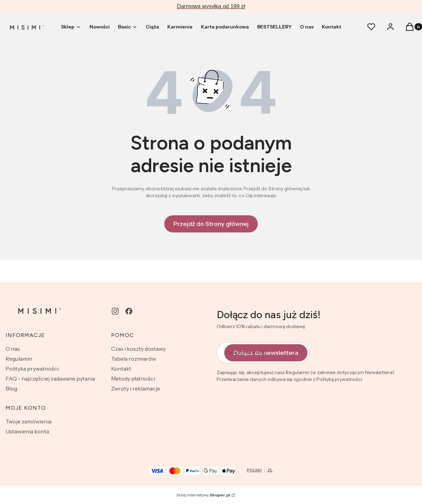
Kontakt (121, 369)
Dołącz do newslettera (266, 353)
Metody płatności (133, 379)
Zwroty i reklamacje (136, 388)
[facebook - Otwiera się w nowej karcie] (129, 311)
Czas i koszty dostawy (138, 349)
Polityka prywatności (32, 369)
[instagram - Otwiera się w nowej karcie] (115, 311)
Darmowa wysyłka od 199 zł (211, 6)
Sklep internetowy (203, 495)
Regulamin (19, 359)
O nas (13, 349)
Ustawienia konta (27, 431)
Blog (11, 388)
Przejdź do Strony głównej (211, 224)
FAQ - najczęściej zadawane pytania (50, 379)
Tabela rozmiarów (134, 359)
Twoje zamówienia (28, 421)
